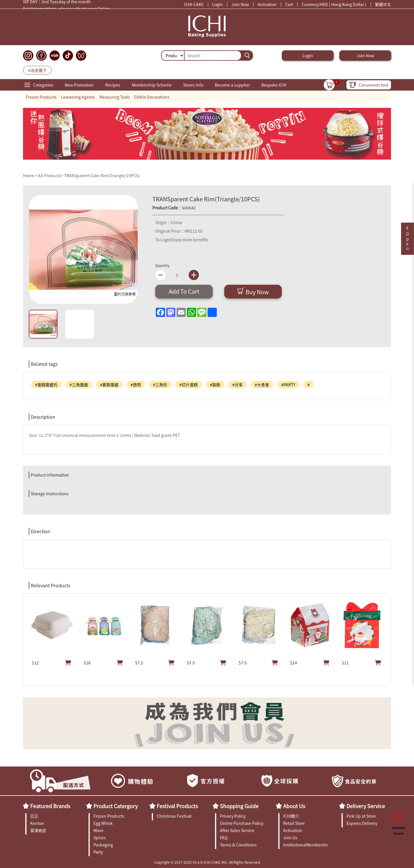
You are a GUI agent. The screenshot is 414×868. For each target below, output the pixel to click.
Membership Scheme (152, 85)
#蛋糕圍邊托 (46, 385)
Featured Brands (50, 806)
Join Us (290, 838)
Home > (31, 175)
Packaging (103, 845)
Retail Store (294, 823)
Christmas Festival (174, 816)
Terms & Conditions (238, 845)
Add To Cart (184, 291)
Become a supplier (232, 85)
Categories (43, 85)
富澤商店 (38, 830)
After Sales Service (237, 830)
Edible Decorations (152, 97)
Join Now (240, 4)
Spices (100, 838)
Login (217, 4)
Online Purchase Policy (242, 823)
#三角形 (160, 385)
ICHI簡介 (291, 816)
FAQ (224, 838)
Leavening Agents (78, 97)
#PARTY (288, 385)
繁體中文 (383, 4)
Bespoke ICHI (274, 85)
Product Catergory (116, 806)
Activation (267, 4)
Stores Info (193, 85)
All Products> (51, 175)
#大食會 (262, 385)
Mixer (98, 830)
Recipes (113, 85)
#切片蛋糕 (189, 385)
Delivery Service (366, 806)
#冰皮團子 (37, 70)
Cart (289, 4)
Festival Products (177, 806)
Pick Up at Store (361, 816)
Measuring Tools (115, 97)
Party (98, 852)
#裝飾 (215, 385)
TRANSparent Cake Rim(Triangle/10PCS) (102, 175)
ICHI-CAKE (194, 4)
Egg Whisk (103, 823)
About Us (294, 806)
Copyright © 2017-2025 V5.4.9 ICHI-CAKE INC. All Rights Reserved (207, 862)
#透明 (136, 385)
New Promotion (79, 85)
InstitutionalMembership (305, 845)
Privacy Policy (233, 816)
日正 (34, 816)
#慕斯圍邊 (109, 385)
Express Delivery (362, 823)
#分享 (237, 385)
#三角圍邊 (79, 385)
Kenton (37, 823)
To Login (163, 240)
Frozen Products (41, 97)
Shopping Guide (239, 806)
